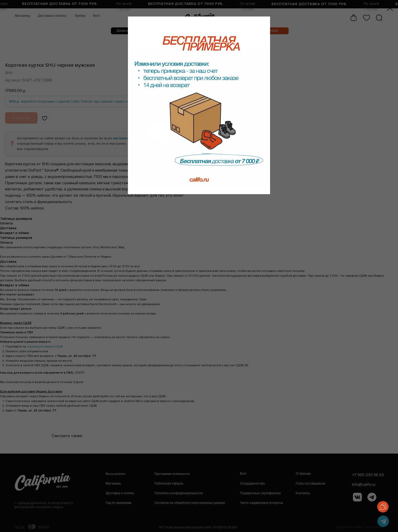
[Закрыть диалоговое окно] (390, 8)
